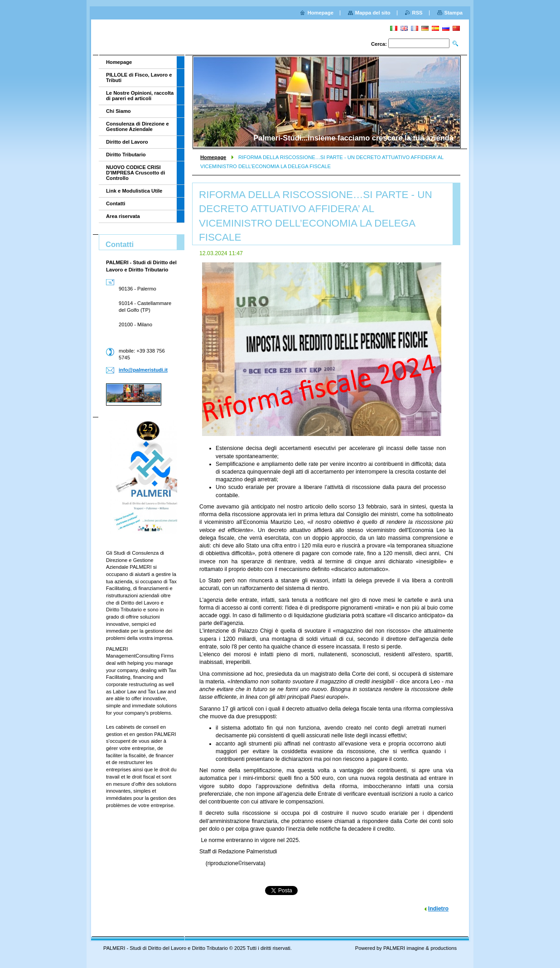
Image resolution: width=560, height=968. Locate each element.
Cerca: (379, 44)
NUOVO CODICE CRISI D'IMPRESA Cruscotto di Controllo (135, 173)
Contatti (116, 203)
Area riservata (123, 216)
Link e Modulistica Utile (134, 191)
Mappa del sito (373, 13)
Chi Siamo (118, 111)
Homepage (213, 157)
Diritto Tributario (126, 155)
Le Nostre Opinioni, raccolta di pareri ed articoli (140, 96)
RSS (418, 13)
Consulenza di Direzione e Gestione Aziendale (138, 126)
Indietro (438, 909)
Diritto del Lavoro (127, 142)
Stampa (454, 13)
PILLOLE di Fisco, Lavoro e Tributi (139, 77)
